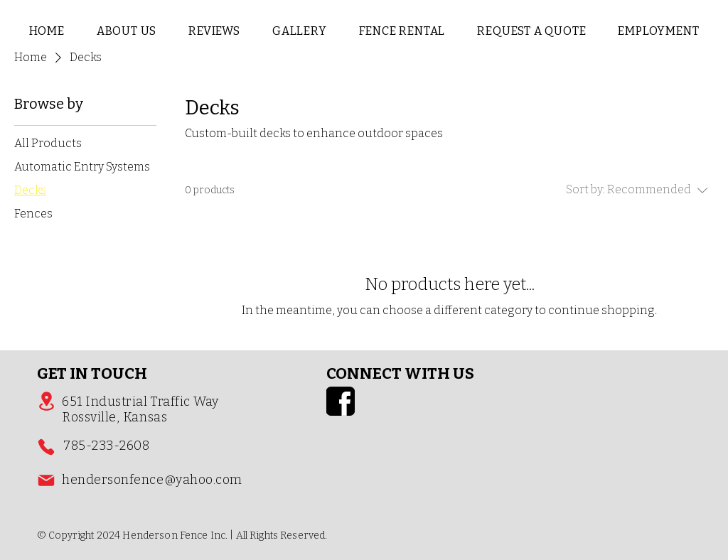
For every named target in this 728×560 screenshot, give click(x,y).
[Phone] (46, 447)
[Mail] (46, 480)
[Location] (46, 401)
